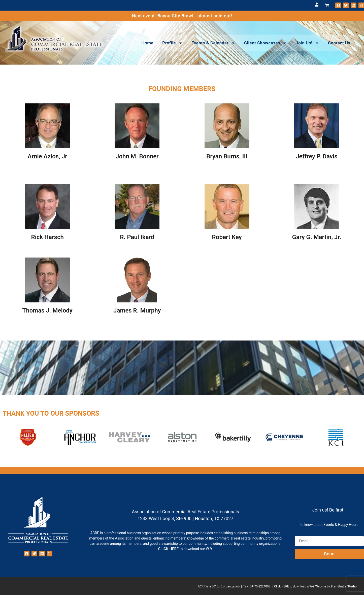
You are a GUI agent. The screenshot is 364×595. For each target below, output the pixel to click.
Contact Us (339, 43)
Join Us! (307, 43)
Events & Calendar (213, 43)
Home (148, 43)
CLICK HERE (169, 549)
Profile (172, 43)
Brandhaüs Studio (344, 586)
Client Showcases (266, 43)
